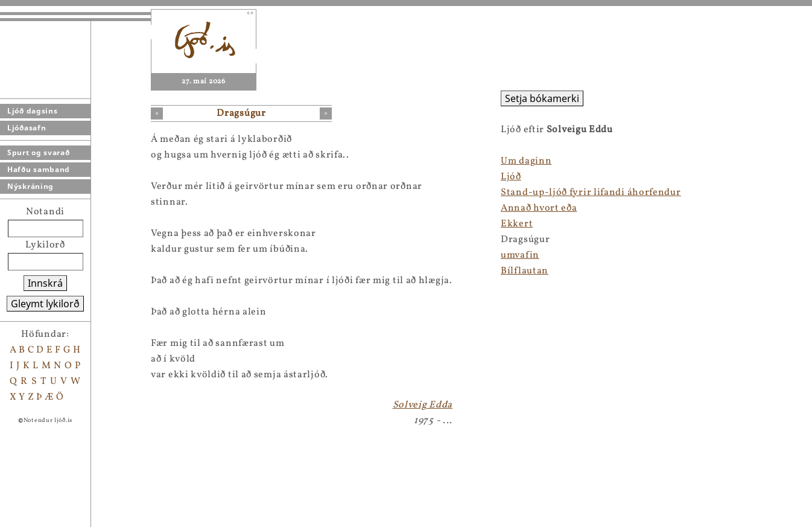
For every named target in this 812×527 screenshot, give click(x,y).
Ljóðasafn (27, 128)
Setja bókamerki (542, 98)
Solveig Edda (423, 405)
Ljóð (511, 177)
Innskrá (45, 283)
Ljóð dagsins (32, 111)
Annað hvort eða (539, 208)
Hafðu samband (39, 169)
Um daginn (526, 161)
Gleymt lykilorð (45, 304)
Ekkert (517, 224)
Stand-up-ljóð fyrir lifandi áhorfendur (591, 193)
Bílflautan (525, 271)
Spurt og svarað (39, 152)
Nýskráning (30, 186)
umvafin (520, 255)
